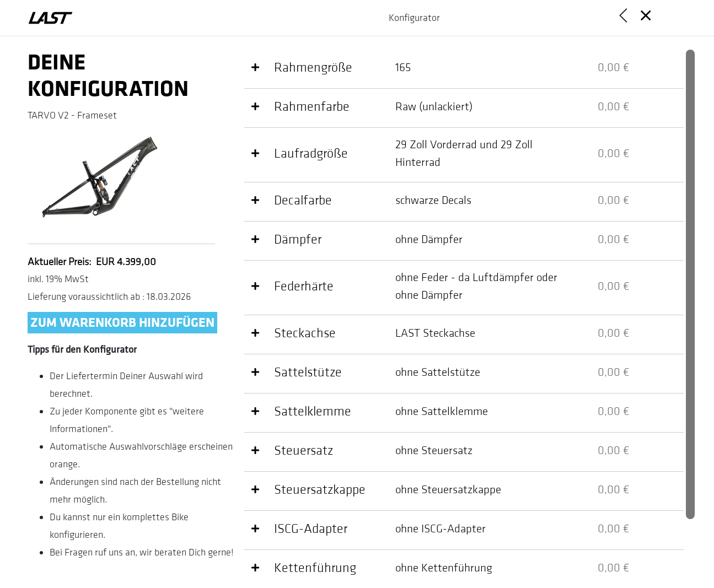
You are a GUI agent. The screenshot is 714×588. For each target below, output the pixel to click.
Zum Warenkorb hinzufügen (122, 323)
